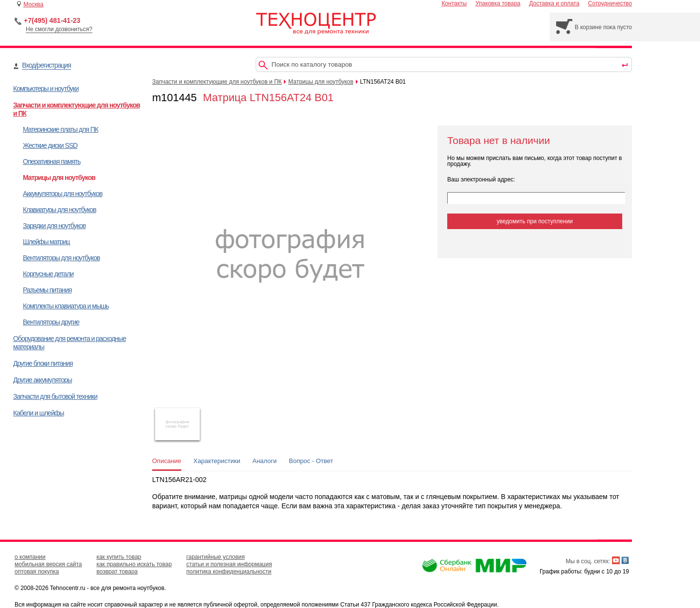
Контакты (454, 3)
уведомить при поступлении (535, 221)
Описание (167, 461)
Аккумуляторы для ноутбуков (62, 194)
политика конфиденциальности (229, 572)
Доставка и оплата (554, 3)
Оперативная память (52, 161)
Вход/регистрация (46, 65)
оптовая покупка (37, 572)
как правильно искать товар (134, 564)
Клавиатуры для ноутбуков (60, 210)
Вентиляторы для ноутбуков (61, 258)
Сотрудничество (610, 3)
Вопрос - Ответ (311, 461)
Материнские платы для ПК (61, 129)
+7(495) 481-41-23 (52, 20)
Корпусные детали (48, 274)
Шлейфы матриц (46, 242)
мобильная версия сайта (48, 564)
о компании (30, 557)
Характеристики (217, 461)
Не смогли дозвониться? (59, 29)
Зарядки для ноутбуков (54, 226)
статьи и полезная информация (229, 564)
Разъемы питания (47, 290)
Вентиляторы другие (51, 322)
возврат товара (117, 572)
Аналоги (264, 461)
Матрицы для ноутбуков (59, 178)
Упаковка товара (498, 3)
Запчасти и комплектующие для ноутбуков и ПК (217, 82)
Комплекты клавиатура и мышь (66, 306)
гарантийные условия (215, 557)
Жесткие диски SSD (50, 145)
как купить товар (119, 557)
